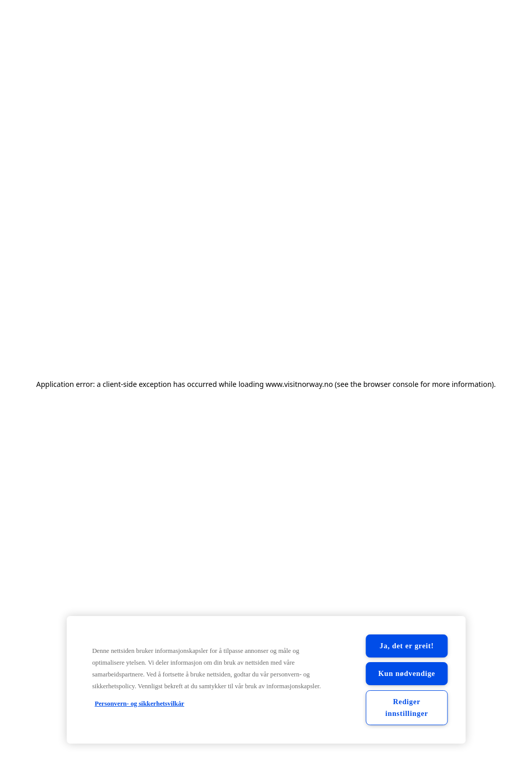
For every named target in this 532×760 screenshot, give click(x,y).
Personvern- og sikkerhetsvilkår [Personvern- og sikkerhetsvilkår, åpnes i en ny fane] (140, 704)
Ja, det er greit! (407, 646)
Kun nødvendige (407, 673)
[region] (266, 680)
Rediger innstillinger (407, 707)
